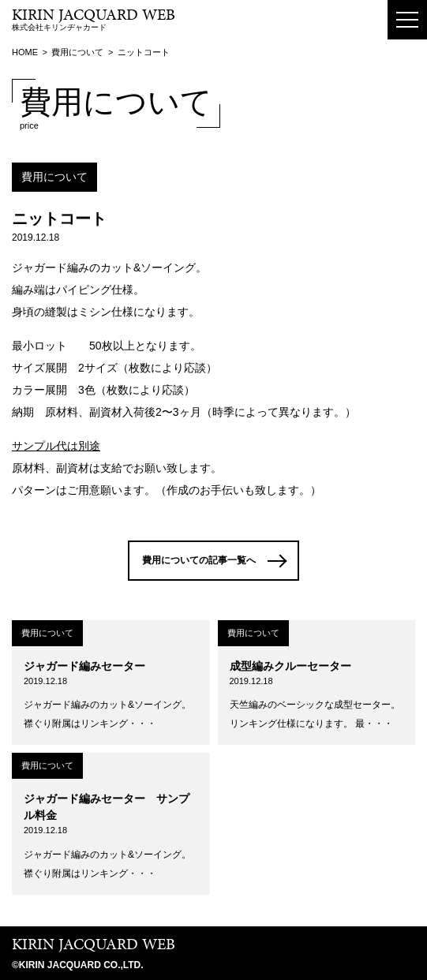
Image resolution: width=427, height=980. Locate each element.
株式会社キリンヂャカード (94, 20)
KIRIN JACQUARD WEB (94, 944)
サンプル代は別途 (56, 446)
